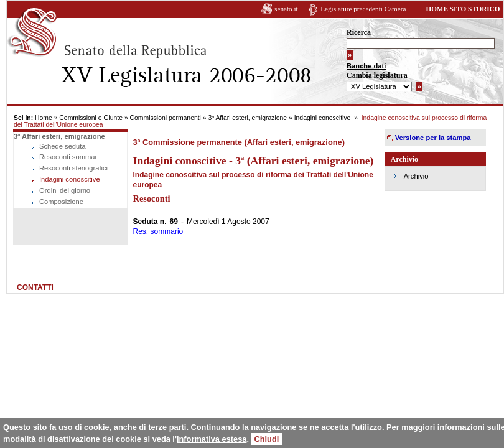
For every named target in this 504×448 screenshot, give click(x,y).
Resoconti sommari (69, 157)
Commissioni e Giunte (91, 118)
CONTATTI (35, 287)
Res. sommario (158, 231)
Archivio (416, 176)
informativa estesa (212, 439)
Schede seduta (63, 146)
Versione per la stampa (433, 138)
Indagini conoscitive (323, 118)
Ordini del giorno (65, 190)
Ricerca (359, 32)
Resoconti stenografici (73, 168)
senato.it (286, 9)
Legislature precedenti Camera (363, 9)
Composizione (61, 202)
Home (44, 118)
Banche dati (366, 66)
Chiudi (267, 439)
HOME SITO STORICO (463, 9)
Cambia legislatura (377, 75)
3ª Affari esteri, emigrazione (247, 118)
